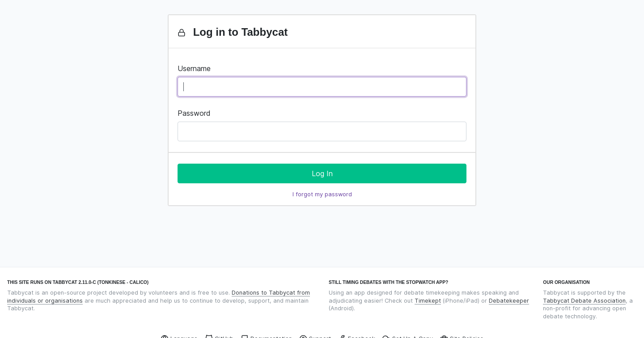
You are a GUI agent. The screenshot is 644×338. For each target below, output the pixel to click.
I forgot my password (322, 194)
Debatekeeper (509, 301)
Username (194, 68)
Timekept (428, 301)
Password (194, 113)
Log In (322, 173)
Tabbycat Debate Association (584, 301)
